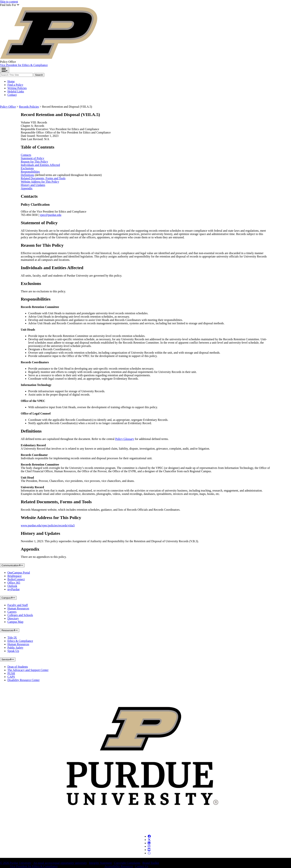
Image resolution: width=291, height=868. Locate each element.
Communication (12, 565)
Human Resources (18, 608)
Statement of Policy (32, 158)
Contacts (26, 155)
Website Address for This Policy (40, 182)
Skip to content (9, 2)
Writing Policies (17, 88)
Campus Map (15, 622)
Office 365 (14, 583)
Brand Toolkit (151, 863)
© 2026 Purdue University (16, 863)
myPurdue (14, 589)
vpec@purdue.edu (50, 215)
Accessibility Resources (119, 866)
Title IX (12, 638)
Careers (12, 612)
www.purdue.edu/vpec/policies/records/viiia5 (48, 525)
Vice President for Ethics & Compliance (24, 65)
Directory (13, 618)
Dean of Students (18, 667)
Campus (8, 598)
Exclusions (27, 168)
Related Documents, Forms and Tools (43, 178)
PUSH (11, 673)
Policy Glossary (125, 439)
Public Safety (15, 648)
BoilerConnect (16, 579)
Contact (12, 95)
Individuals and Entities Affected (40, 165)
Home (11, 81)
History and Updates (33, 185)
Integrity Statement (100, 863)
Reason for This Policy (34, 162)
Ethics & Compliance (20, 641)
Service (8, 659)
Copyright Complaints (127, 863)
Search (39, 75)
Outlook (12, 586)
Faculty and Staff (18, 605)
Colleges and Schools (20, 615)
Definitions (27, 175)
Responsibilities (30, 172)
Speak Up (13, 651)
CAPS (11, 677)
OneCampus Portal (19, 573)
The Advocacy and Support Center (28, 670)
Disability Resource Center (23, 680)
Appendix (27, 188)
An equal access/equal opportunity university (60, 863)
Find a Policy (15, 85)
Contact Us (142, 866)
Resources (10, 630)
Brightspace (14, 576)
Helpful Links (16, 91)
